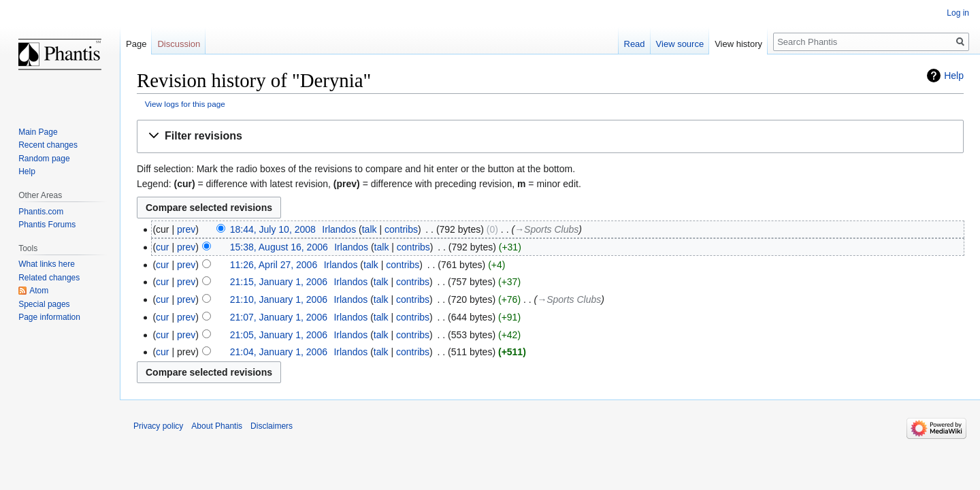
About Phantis (217, 426)
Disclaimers (272, 426)
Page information (49, 317)
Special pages (44, 304)
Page (136, 44)
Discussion (179, 44)
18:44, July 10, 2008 (273, 229)
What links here (47, 264)
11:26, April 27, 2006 (274, 265)
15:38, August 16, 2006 (279, 247)
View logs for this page (185, 104)
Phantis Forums (47, 225)
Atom (39, 291)
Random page (44, 159)
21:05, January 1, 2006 (279, 335)
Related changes (49, 278)
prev (186, 229)
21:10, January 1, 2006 (279, 299)
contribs (401, 229)
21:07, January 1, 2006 (279, 317)
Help (954, 76)
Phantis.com (41, 212)
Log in (958, 13)
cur (162, 247)
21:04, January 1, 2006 (279, 352)
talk (370, 229)
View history (738, 44)
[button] (550, 136)
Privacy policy (158, 426)
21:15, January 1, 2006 (279, 282)
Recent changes (48, 145)
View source (680, 44)
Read (635, 44)
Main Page (38, 132)
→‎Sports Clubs (546, 229)
